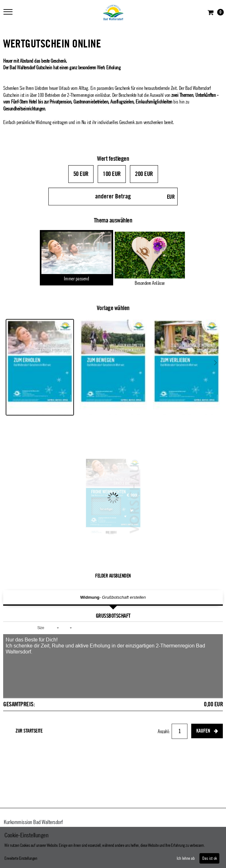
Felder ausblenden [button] (113, 576)
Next (215, 362)
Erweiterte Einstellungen (21, 859)
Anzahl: (164, 732)
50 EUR (81, 174)
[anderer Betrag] (113, 197)
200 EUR (144, 174)
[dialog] (113, 847)
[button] (10, 628)
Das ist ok (210, 859)
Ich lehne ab (186, 859)
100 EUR (112, 174)
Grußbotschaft (113, 616)
